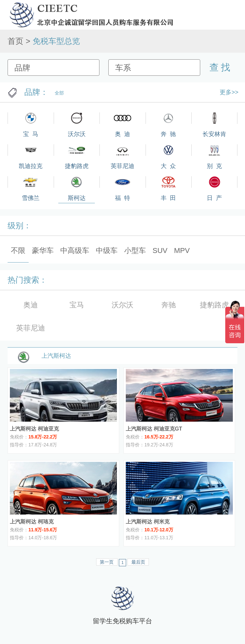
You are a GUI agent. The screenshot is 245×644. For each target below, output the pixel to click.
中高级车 (75, 251)
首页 (15, 41)
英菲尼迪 (31, 328)
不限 (18, 251)
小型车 (135, 251)
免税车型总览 (56, 41)
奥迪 (31, 305)
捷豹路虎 (214, 305)
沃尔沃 (122, 305)
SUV (160, 251)
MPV (182, 251)
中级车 (107, 251)
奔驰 (169, 305)
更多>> (229, 92)
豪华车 (43, 251)
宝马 (77, 305)
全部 (59, 93)
